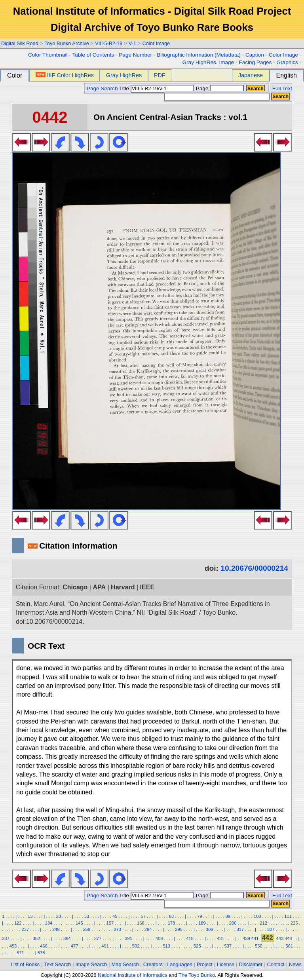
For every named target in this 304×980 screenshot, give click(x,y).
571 (20, 953)
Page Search (102, 88)
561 (290, 946)
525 (197, 946)
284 (148, 929)
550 (259, 946)
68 (171, 916)
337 (6, 938)
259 (87, 929)
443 (280, 938)
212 (263, 923)
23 (58, 916)
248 (56, 929)
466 (44, 946)
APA (99, 587)
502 (136, 946)
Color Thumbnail (48, 55)
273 (117, 929)
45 (115, 916)
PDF (160, 75)
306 (210, 929)
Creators (153, 964)
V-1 (132, 43)
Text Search (58, 964)
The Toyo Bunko (197, 975)
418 (190, 938)
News (295, 964)
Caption (255, 55)
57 (143, 916)
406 (159, 938)
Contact (276, 964)
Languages (180, 964)
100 (257, 916)
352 (37, 938)
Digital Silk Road (20, 43)
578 (41, 953)
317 (240, 929)
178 (172, 923)
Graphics (287, 62)
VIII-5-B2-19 (109, 43)
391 (128, 938)
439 (246, 938)
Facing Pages (255, 62)
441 (255, 938)
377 (98, 938)
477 (75, 946)
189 (202, 923)
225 (294, 923)
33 (87, 916)
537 (228, 946)
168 (141, 923)
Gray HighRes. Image (208, 62)
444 (288, 938)
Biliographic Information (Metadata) (199, 55)
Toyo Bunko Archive (66, 43)
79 (199, 916)
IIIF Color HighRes (65, 75)
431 (221, 938)
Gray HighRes (124, 75)
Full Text (282, 88)
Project (205, 964)
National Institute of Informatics (133, 975)
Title (156, 88)
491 (105, 946)
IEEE (147, 587)
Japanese (251, 75)
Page (219, 88)
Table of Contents (93, 55)
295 (179, 929)
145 (79, 923)
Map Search (125, 964)
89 (228, 916)
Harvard (123, 587)
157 (110, 923)
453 (13, 946)
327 (271, 929)
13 (30, 916)
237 (26, 929)
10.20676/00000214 (254, 568)
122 (18, 923)
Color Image (156, 43)
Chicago (75, 587)
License (226, 964)
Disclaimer (251, 964)
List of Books (25, 964)
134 (48, 923)
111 (288, 916)
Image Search (91, 964)
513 (166, 946)
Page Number (135, 55)
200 (233, 923)
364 (67, 938)
